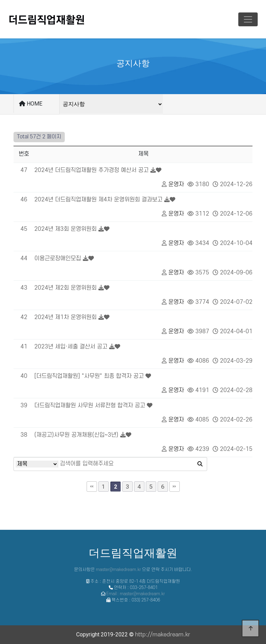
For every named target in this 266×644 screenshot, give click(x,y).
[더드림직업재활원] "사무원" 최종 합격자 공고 (89, 376)
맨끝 (175, 487)
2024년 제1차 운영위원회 (65, 317)
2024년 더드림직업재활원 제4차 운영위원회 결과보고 (98, 200)
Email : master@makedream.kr (136, 594)
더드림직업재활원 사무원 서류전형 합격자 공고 (90, 406)
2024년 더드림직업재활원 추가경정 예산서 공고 (91, 170)
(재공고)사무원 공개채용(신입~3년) (76, 435)
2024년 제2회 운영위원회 (65, 288)
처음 (92, 487)
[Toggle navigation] (248, 19)
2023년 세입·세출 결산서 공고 (71, 347)
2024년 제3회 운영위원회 (65, 229)
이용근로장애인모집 (58, 258)
